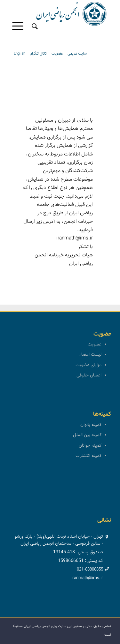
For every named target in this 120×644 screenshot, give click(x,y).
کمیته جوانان (90, 446)
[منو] (20, 27)
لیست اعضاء (90, 355)
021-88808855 (90, 570)
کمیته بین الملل (87, 435)
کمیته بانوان (91, 425)
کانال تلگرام (38, 54)
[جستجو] (35, 27)
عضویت (57, 54)
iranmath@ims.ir (87, 578)
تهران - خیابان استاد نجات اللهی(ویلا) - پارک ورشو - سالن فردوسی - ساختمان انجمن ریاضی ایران (59, 540)
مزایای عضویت (88, 365)
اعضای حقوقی (89, 375)
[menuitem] (35, 27)
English (20, 54)
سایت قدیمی (77, 54)
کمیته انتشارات (88, 456)
